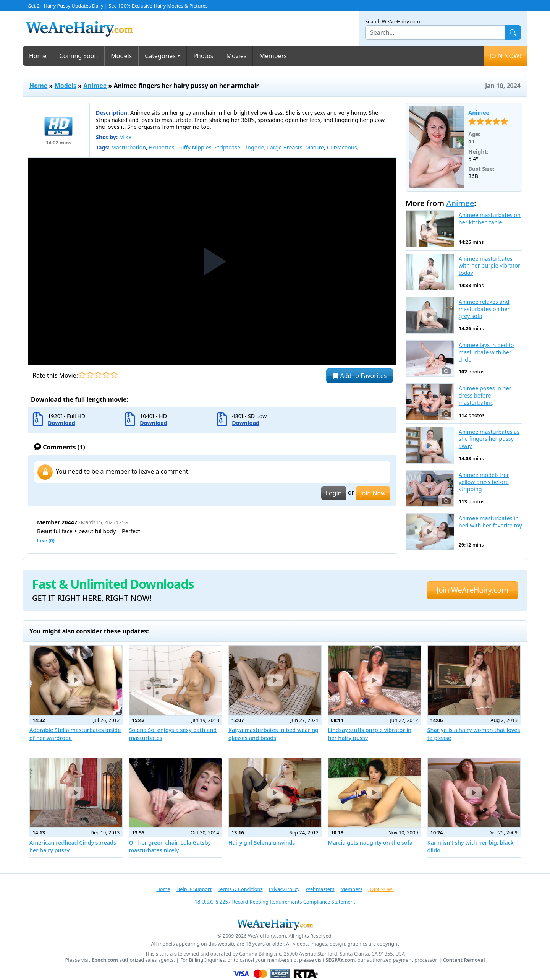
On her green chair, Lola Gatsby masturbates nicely (170, 846)
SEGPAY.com (340, 960)
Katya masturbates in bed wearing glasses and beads (273, 734)
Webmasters (320, 889)
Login (334, 493)
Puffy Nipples (194, 147)
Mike (125, 137)
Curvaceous (342, 147)
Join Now (373, 493)
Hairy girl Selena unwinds (262, 843)
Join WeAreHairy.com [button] (472, 590)
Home (38, 56)
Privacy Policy (284, 889)
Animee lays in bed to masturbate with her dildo (486, 352)
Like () (46, 540)
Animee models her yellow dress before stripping (484, 482)
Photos (203, 56)
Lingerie (254, 147)
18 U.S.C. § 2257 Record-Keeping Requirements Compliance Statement (275, 902)
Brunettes (162, 147)
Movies (237, 56)
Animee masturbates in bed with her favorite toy (490, 522)
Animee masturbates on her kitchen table (490, 219)
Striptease (227, 147)
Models (121, 56)
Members (273, 56)
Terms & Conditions (240, 889)
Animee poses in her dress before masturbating (485, 395)
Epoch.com (105, 960)
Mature (315, 147)
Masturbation (129, 147)
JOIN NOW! (505, 56)
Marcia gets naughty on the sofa (370, 843)
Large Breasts (285, 147)
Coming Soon (79, 56)
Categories (160, 56)
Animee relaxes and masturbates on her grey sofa (484, 309)
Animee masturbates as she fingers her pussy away (489, 439)
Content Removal (464, 960)
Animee (95, 86)
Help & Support (194, 889)
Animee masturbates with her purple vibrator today (489, 266)
